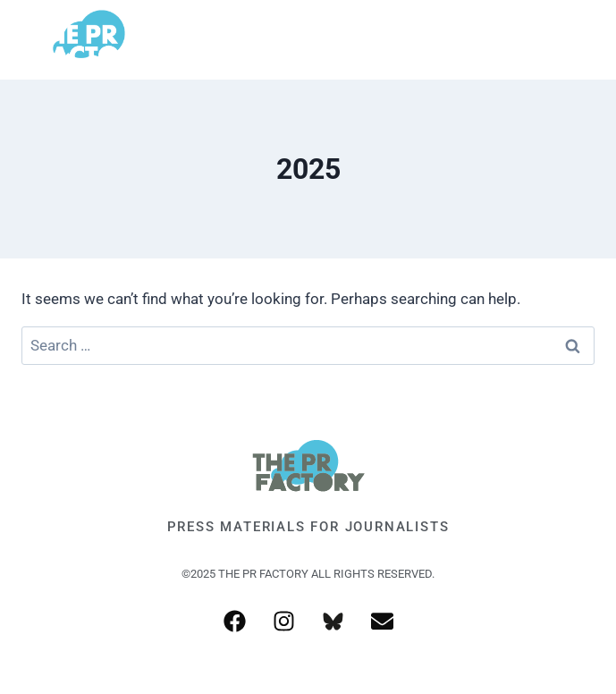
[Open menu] (574, 40)
